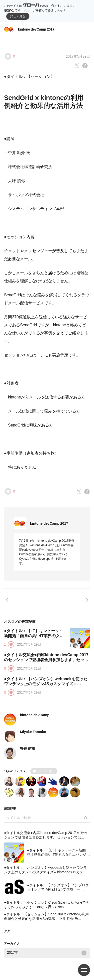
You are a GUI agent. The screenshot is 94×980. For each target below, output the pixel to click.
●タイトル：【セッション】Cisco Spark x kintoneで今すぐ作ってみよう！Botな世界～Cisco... (47, 905)
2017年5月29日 (78, 56)
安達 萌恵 (28, 749)
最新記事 (10, 809)
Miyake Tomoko (33, 732)
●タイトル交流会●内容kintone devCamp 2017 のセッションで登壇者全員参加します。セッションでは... (46, 660)
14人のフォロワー (16, 771)
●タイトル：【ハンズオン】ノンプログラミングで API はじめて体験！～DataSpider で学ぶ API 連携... (58, 889)
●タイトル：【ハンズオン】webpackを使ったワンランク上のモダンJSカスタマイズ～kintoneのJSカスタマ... (46, 684)
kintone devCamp (35, 715)
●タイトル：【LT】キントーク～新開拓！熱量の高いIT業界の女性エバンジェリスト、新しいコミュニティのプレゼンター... (58, 857)
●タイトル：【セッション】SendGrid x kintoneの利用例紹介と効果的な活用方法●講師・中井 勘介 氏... (46, 916)
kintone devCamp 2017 (36, 29)
